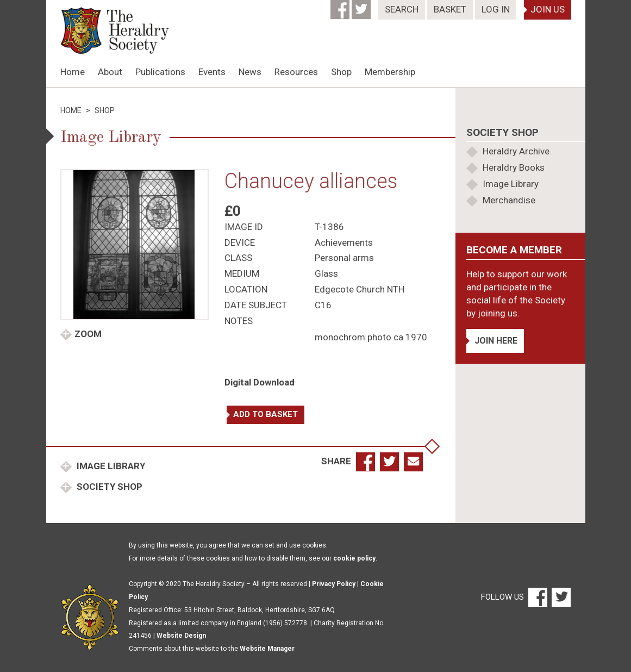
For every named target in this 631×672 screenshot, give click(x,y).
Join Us (548, 9)
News (250, 72)
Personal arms (344, 258)
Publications (160, 72)
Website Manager (267, 649)
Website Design (181, 636)
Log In (496, 9)
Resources (296, 72)
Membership (390, 72)
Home (73, 72)
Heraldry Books (514, 167)
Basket (450, 9)
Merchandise (509, 200)
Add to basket (265, 414)
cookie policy (354, 558)
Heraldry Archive (516, 151)
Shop (341, 72)
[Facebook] (341, 6)
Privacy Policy (334, 584)
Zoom (88, 334)
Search (402, 9)
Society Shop (108, 487)
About (110, 72)
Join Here (496, 341)
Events (212, 72)
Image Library (110, 466)
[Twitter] (362, 6)
